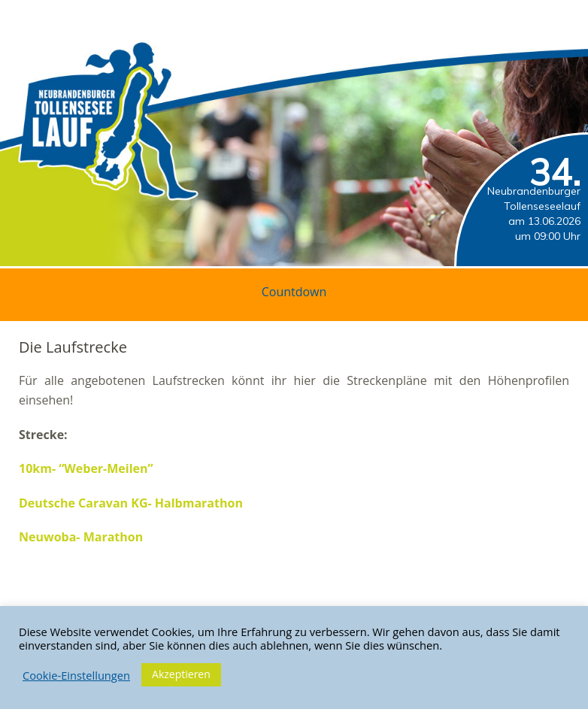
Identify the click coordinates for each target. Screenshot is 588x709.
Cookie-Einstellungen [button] (76, 675)
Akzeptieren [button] (181, 674)
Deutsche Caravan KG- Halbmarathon (131, 503)
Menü (554, 16)
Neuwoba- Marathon (81, 537)
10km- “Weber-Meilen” (86, 468)
